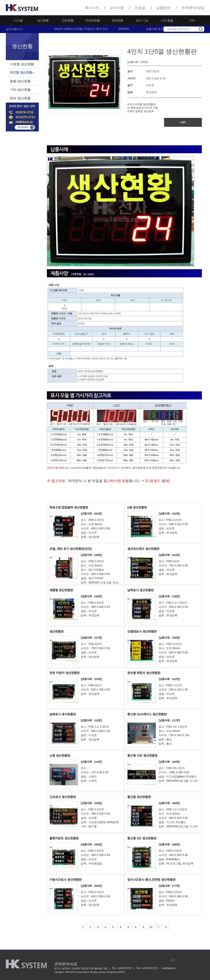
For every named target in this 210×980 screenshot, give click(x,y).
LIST (183, 122)
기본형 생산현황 (22, 64)
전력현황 (117, 20)
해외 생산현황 (20, 98)
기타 (192, 20)
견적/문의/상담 (193, 8)
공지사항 (117, 8)
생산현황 (43, 20)
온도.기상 (142, 20)
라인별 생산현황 (21, 73)
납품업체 (163, 8)
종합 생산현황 (20, 81)
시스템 (18, 20)
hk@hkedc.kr (169, 968)
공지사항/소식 (14, 29)
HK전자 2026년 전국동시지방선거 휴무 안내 (81, 29)
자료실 (140, 8)
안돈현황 (68, 20)
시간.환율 (167, 20)
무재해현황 (93, 20)
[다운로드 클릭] (157, 481)
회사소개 (92, 8)
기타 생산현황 (20, 90)
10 (151, 927)
